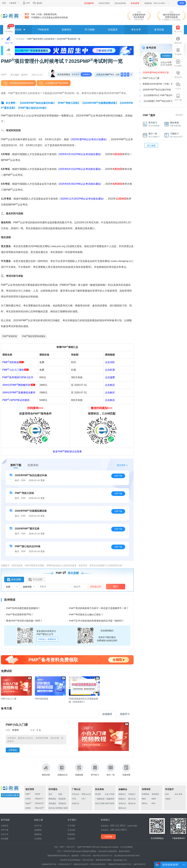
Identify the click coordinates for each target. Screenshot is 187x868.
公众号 (178, 86)
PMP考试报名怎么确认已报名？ (86, 614)
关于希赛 (71, 826)
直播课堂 (66, 30)
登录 (182, 3)
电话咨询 (178, 75)
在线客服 (108, 837)
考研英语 (155, 794)
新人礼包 (178, 29)
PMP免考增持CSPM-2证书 (18, 377)
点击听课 (110, 370)
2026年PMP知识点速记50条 (157, 89)
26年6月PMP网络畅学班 (16, 385)
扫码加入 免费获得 (47, 639)
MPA (153, 803)
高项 (60, 794)
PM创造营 (43, 30)
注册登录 (5, 826)
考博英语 (145, 794)
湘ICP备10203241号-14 (103, 856)
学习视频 (90, 30)
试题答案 (126, 770)
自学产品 (38, 826)
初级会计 (122, 794)
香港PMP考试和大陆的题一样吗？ (24, 621)
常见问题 (71, 830)
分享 (9, 52)
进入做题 (151, 145)
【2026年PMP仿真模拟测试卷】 (100, 103)
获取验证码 (96, 587)
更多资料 (121, 465)
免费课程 (33, 465)
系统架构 (62, 799)
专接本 (168, 799)
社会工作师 (110, 794)
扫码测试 (166, 56)
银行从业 (132, 799)
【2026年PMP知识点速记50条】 (37, 103)
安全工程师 (100, 803)
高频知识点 (63, 770)
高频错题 (79, 770)
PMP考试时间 (10, 336)
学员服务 (178, 52)
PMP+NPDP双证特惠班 (16, 400)
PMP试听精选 (13, 362)
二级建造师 (110, 799)
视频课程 (38, 834)
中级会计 (132, 794)
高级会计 (122, 799)
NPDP (38, 794)
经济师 (98, 794)
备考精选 (10, 28)
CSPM (28, 799)
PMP (28, 794)
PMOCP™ (39, 799)
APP (26, 3)
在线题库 (113, 30)
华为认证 (76, 794)
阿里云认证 (86, 794)
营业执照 (71, 839)
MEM (154, 799)
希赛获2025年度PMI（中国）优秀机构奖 (162, 84)
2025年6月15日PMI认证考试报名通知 (80, 169)
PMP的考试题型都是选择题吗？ (23, 608)
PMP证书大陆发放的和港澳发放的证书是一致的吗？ (97, 621)
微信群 (37, 3)
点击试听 (110, 362)
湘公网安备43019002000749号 (127, 856)
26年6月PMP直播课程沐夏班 (19, 393)
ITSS (74, 799)
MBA (144, 799)
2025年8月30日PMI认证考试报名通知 (80, 184)
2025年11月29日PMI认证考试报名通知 (82, 199)
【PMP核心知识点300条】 (32, 108)
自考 (167, 794)
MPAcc (145, 803)
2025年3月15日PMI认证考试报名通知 (80, 154)
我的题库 (179, 115)
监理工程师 (110, 803)
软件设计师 (53, 808)
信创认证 (76, 803)
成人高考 (179, 794)
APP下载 (178, 97)
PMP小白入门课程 (15, 370)
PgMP (28, 803)
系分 (50, 794)
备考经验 (159, 30)
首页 (4, 3)
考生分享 (136, 30)
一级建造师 (100, 799)
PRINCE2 (40, 803)
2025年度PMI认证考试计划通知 (89, 139)
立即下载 (118, 476)
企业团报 (178, 63)
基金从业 (132, 803)
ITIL (84, 799)
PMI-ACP (39, 808)
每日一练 (111, 770)
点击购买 (110, 385)
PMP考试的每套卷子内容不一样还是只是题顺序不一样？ (99, 608)
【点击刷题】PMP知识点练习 (158, 101)
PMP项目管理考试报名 (34, 336)
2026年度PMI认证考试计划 (156, 72)
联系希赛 (71, 834)
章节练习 (95, 770)
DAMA (28, 808)
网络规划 (52, 799)
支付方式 (5, 834)
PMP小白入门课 (151, 78)
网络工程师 (63, 808)
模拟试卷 (46, 770)
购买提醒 (5, 839)
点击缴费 (110, 377)
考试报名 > (22, 39)
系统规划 (52, 803)
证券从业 (122, 803)
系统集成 (62, 803)
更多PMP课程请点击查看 (67, 452)
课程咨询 (178, 40)
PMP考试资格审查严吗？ (20, 614)
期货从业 (122, 808)
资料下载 (16, 465)
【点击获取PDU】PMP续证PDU (159, 95)
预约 (116, 587)
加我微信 (86, 74)
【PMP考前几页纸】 (69, 103)
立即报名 (13, 750)
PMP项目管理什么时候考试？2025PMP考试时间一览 (54, 39)
